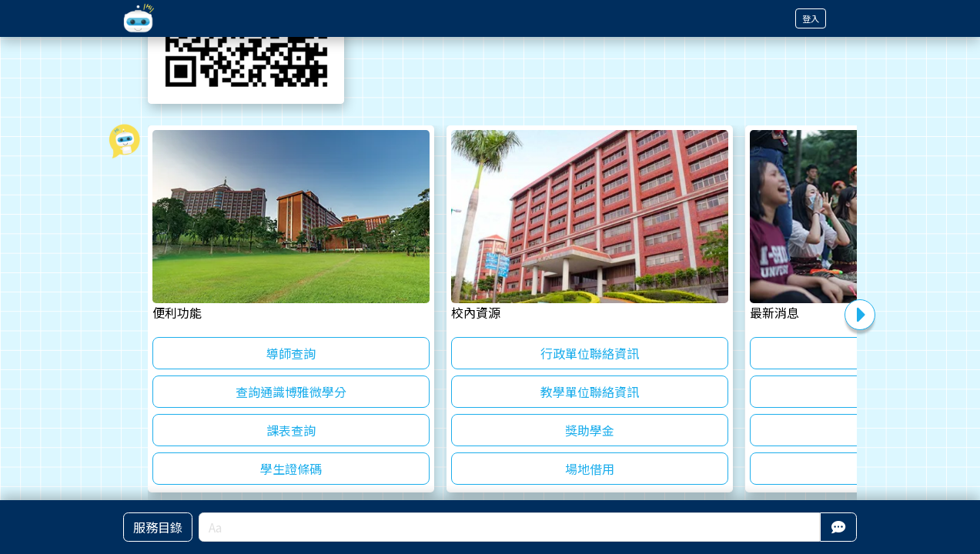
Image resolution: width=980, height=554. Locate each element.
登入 (811, 18)
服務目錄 (158, 527)
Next (860, 315)
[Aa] (509, 527)
